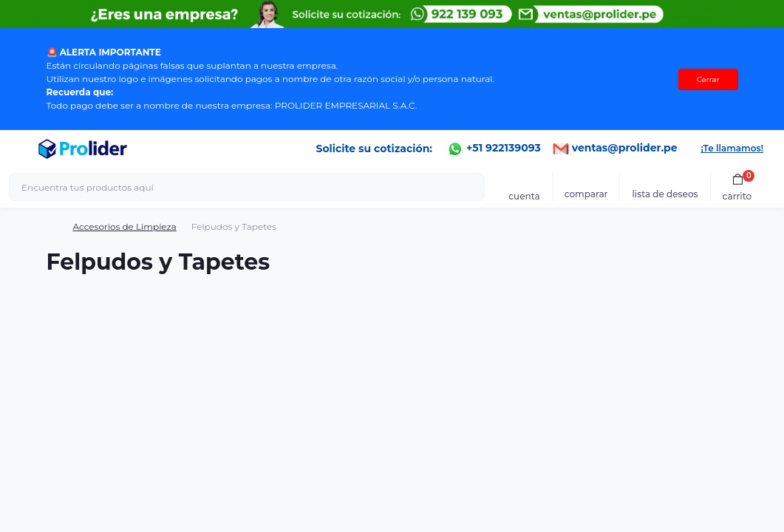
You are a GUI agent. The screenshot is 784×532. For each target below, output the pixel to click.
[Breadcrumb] (52, 227)
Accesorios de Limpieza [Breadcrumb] (125, 226)
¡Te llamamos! (732, 148)
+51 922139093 (494, 148)
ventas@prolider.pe (615, 148)
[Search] (471, 187)
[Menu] (19, 149)
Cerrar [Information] (708, 79)
